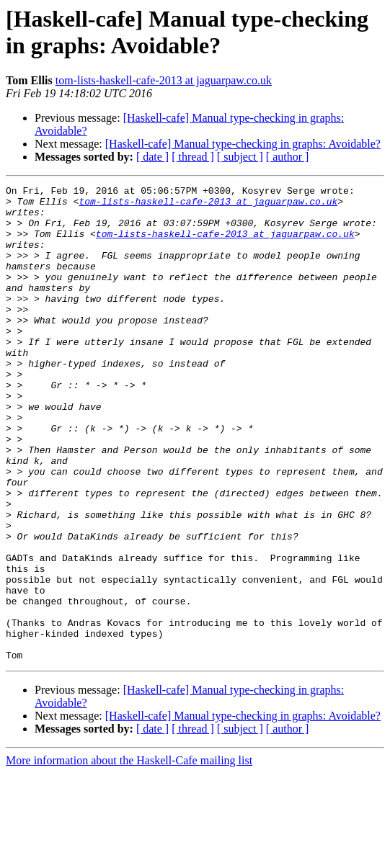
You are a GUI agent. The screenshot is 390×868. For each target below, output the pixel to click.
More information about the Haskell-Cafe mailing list (129, 855)
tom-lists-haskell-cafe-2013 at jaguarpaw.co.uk (164, 80)
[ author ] (288, 157)
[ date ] (152, 157)
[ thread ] (193, 157)
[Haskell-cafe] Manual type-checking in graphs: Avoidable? (243, 144)
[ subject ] (240, 157)
